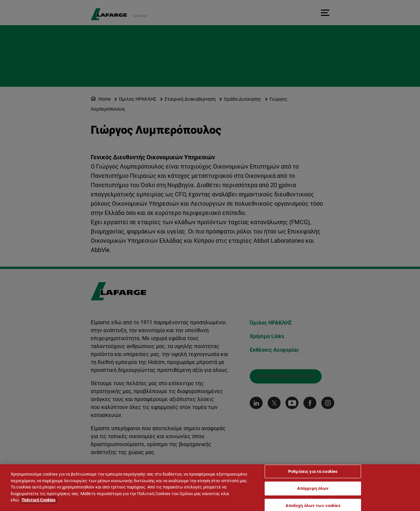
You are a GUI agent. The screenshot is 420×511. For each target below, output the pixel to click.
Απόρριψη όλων (313, 489)
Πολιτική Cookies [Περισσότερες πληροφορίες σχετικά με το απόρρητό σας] (39, 501)
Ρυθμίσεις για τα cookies (313, 472)
